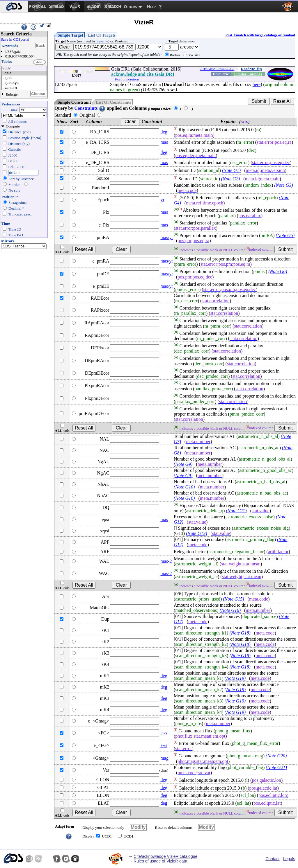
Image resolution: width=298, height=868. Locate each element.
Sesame (102, 41)
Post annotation (127, 79)
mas (164, 142)
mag (164, 758)
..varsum (24, 88)
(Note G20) (276, 756)
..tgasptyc (24, 83)
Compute (13, 126)
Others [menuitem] (131, 7)
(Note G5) (285, 235)
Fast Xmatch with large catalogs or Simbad (260, 35)
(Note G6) (278, 272)
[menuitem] (14, 7)
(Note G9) (183, 464)
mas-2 (166, 561)
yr (162, 200)
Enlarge (12, 94)
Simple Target (70, 35)
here (257, 84)
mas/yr (167, 237)
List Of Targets (102, 35)
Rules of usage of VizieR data (160, 861)
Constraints (90, 108)
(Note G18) (240, 633)
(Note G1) (231, 170)
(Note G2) (230, 179)
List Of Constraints (113, 102)
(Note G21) (276, 767)
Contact (272, 859)
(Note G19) (235, 678)
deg (164, 132)
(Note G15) (233, 599)
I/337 (24, 68)
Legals (289, 859)
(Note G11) (236, 511)
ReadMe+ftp (251, 69)
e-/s (164, 733)
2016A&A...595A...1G (217, 69)
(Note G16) (230, 610)
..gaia (24, 73)
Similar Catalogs (248, 74)
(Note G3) (283, 185)
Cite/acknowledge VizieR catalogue (165, 856)
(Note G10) (184, 487)
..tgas (24, 78)
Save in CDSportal (15, 39)
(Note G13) (196, 533)
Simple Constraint (74, 102)
